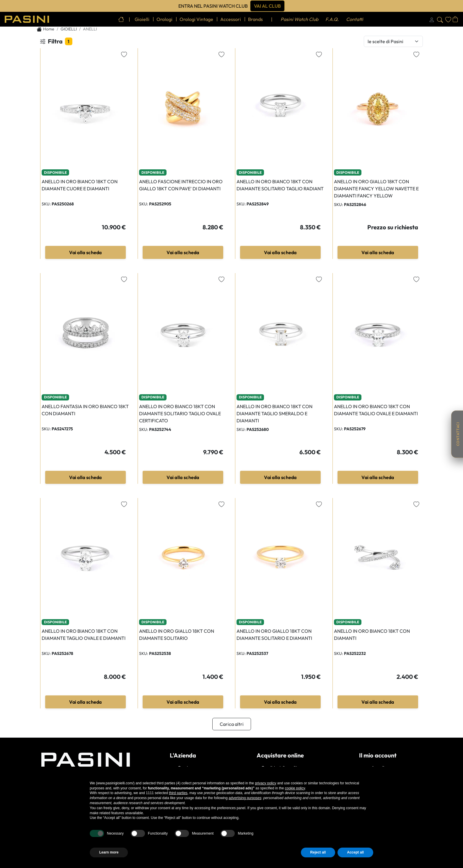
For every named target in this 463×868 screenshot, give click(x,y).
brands (255, 19)
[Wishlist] (448, 19)
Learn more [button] (109, 852)
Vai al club (267, 6)
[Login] (432, 19)
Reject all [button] (318, 852)
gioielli (142, 19)
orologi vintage (196, 19)
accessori (231, 19)
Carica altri (232, 724)
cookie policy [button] (295, 788)
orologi (164, 19)
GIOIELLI (69, 29)
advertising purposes (245, 798)
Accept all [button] (355, 852)
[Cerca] (440, 19)
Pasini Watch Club (299, 19)
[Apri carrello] (455, 19)
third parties (178, 793)
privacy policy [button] (265, 783)
